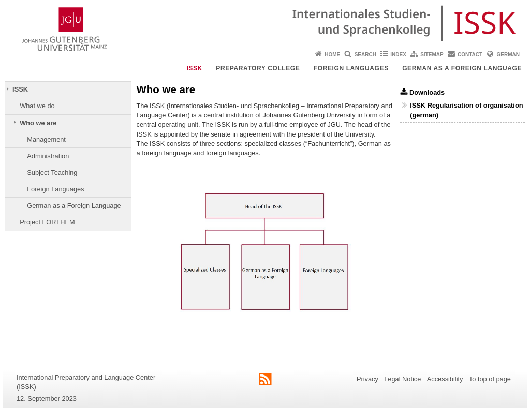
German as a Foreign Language (462, 68)
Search (365, 55)
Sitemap (432, 55)
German (508, 55)
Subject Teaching (52, 172)
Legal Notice (402, 379)
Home (332, 55)
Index (398, 55)
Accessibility (445, 379)
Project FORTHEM (47, 222)
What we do (37, 106)
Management (46, 139)
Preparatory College (258, 68)
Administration (48, 156)
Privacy (367, 379)
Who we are (38, 123)
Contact (470, 55)
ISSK (194, 68)
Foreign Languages (351, 68)
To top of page (490, 379)
